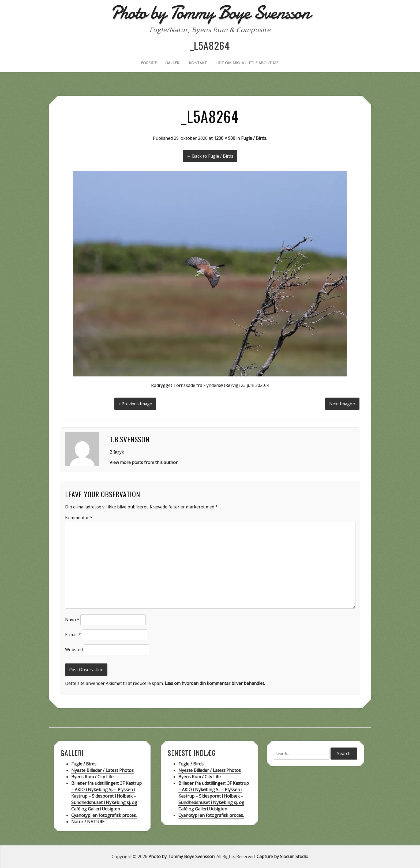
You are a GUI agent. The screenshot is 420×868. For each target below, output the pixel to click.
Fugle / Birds (254, 138)
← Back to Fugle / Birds (210, 156)
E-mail (73, 634)
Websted (74, 649)
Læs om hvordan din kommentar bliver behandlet (214, 683)
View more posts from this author (144, 462)
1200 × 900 (224, 138)
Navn (72, 619)
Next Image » (342, 403)
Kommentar (79, 517)
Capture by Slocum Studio (282, 856)
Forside (149, 63)
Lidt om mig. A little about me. (247, 63)
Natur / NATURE (88, 821)
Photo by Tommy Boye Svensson (181, 856)
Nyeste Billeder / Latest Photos (102, 770)
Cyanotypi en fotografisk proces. (104, 815)
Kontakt (198, 63)
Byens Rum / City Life (92, 776)
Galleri (173, 63)
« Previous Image (135, 403)
